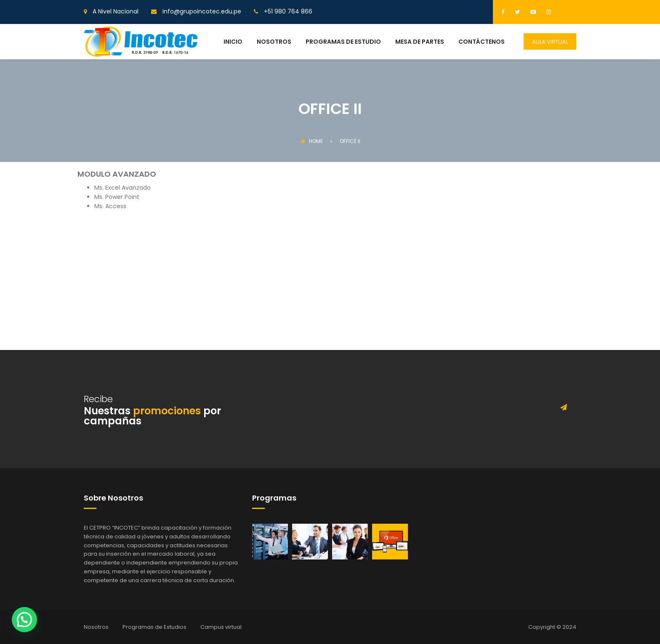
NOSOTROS (274, 42)
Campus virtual (221, 627)
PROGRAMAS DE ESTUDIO (343, 42)
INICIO (233, 42)
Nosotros (96, 627)
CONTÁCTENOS (482, 42)
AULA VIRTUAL (550, 42)
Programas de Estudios (154, 627)
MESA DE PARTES (420, 42)
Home (311, 141)
